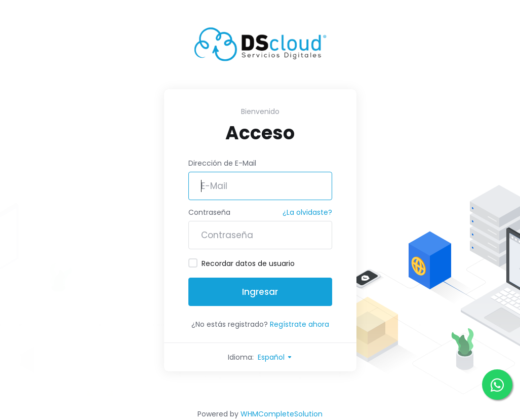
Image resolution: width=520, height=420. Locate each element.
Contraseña (209, 212)
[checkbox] (193, 263)
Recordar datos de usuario (242, 263)
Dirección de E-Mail (222, 163)
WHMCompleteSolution (282, 414)
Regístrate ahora (299, 324)
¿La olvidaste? (307, 212)
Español (275, 357)
